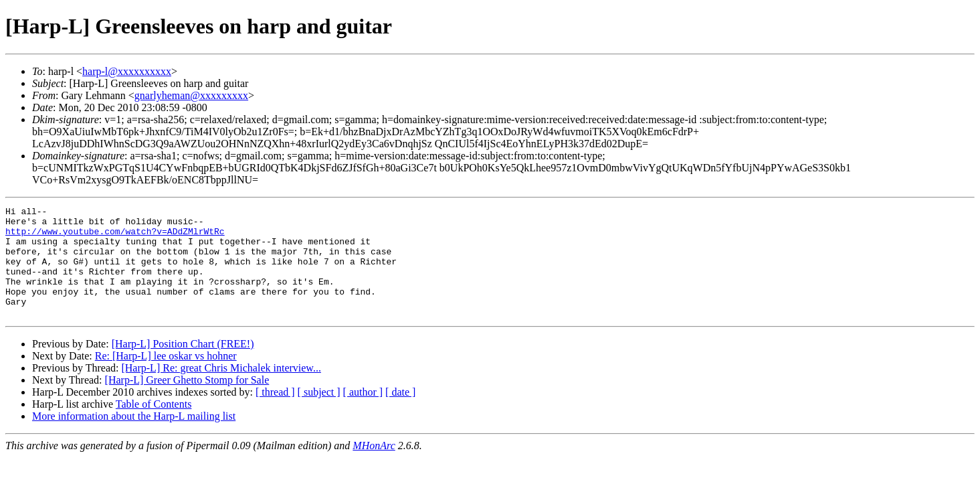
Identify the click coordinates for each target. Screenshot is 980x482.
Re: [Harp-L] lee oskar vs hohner (166, 378)
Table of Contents (154, 426)
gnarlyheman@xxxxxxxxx (191, 95)
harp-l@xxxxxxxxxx (127, 71)
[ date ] (400, 414)
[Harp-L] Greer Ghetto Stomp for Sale (187, 402)
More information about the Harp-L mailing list (134, 438)
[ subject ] (319, 414)
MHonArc (374, 468)
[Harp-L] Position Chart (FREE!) (183, 366)
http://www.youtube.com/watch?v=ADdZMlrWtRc (115, 237)
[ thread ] (275, 414)
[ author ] (363, 414)
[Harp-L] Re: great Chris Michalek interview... (221, 390)
